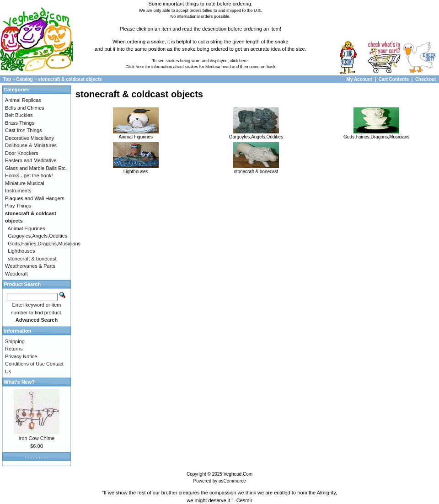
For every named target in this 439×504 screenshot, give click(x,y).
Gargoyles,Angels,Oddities (256, 134)
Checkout (426, 79)
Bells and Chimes (25, 108)
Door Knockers (22, 153)
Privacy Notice (21, 356)
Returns (14, 349)
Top (7, 79)
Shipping (15, 341)
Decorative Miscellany (29, 138)
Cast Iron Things (24, 130)
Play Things (18, 206)
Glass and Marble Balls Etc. (36, 168)
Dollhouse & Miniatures (31, 145)
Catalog (24, 79)
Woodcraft (16, 274)
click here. (239, 61)
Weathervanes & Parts (30, 266)
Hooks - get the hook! (29, 175)
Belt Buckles (19, 115)
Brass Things (20, 123)
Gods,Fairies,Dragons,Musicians (377, 134)
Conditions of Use (25, 364)
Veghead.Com (238, 474)
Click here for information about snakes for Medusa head (178, 67)
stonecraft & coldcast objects (70, 79)
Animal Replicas (23, 100)
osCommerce (232, 481)
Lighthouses (136, 169)
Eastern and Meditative (31, 160)
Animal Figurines (136, 134)
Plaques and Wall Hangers (35, 198)
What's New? (19, 382)
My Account (360, 79)
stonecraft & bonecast (256, 169)
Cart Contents (394, 79)
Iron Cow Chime (37, 438)
